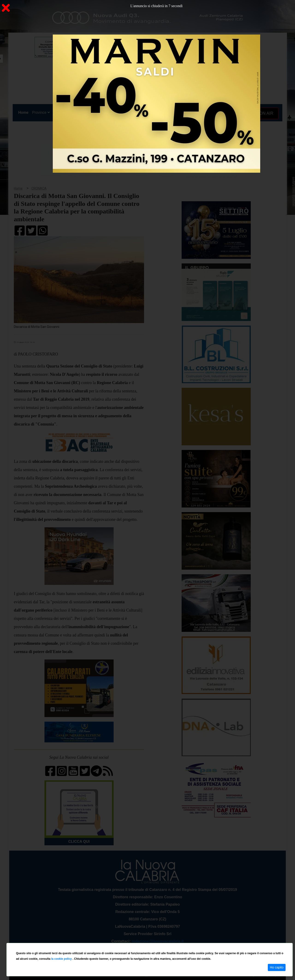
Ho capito (277, 967)
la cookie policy (62, 959)
